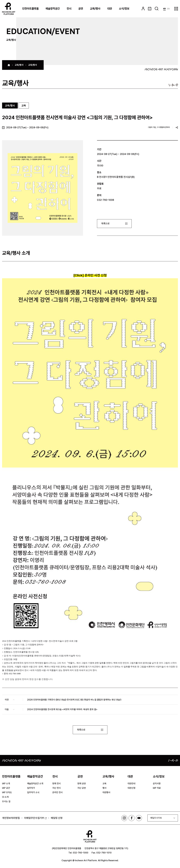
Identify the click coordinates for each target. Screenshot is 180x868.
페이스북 (131, 818)
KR (164, 9)
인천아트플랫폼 (30, 9)
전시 (69, 9)
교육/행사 (95, 9)
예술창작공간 (53, 9)
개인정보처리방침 (11, 818)
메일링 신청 (57, 818)
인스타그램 (124, 818)
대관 (110, 9)
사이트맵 (176, 9)
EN (168, 9)
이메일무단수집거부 (35, 818)
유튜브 (139, 818)
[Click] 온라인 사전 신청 (90, 275)
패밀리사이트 (156, 818)
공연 (81, 9)
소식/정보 (124, 9)
